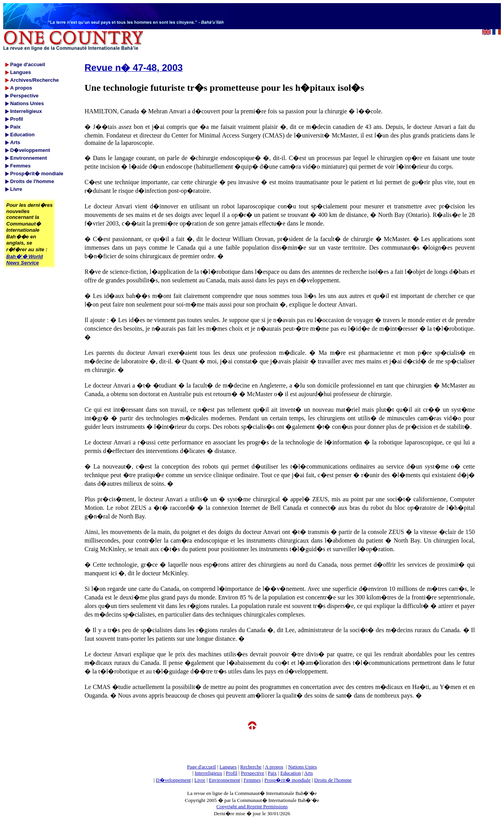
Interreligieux (209, 773)
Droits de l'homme (333, 780)
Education (291, 773)
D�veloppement (173, 780)
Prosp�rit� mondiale (288, 780)
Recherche (251, 767)
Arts (308, 773)
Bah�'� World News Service (25, 260)
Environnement (224, 780)
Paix (272, 773)
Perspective (252, 773)
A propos (274, 767)
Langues (228, 767)
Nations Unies (303, 767)
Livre (200, 780)
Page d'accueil (201, 767)
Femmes (252, 780)
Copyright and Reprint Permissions (252, 806)
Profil (232, 773)
